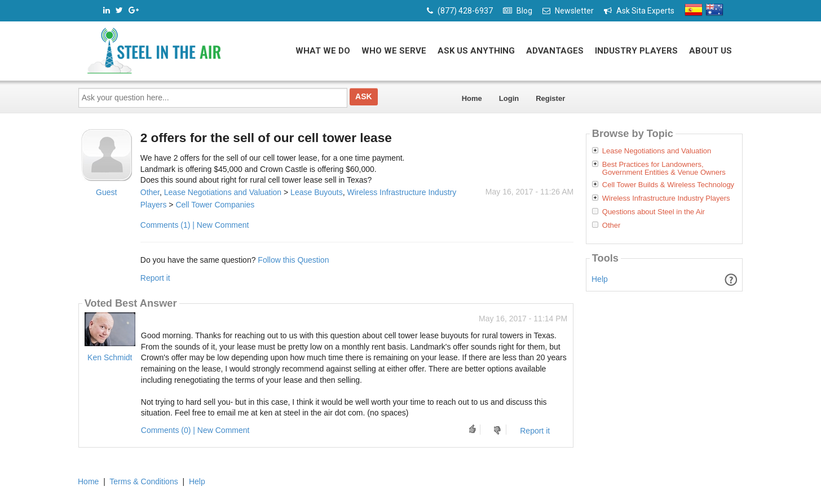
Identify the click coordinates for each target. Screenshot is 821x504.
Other (150, 192)
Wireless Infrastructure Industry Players (666, 198)
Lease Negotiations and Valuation (223, 192)
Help (600, 279)
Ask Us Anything (476, 51)
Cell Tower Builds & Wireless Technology (668, 185)
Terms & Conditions (144, 481)
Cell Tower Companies (215, 205)
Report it (155, 278)
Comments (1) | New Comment (195, 225)
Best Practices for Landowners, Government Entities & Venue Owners (664, 169)
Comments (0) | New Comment (195, 430)
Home (472, 98)
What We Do (323, 51)
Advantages (555, 51)
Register (550, 98)
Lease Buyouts (317, 192)
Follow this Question (293, 260)
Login (509, 98)
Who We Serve (394, 51)
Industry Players (636, 51)
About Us (710, 51)
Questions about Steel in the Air (654, 212)
